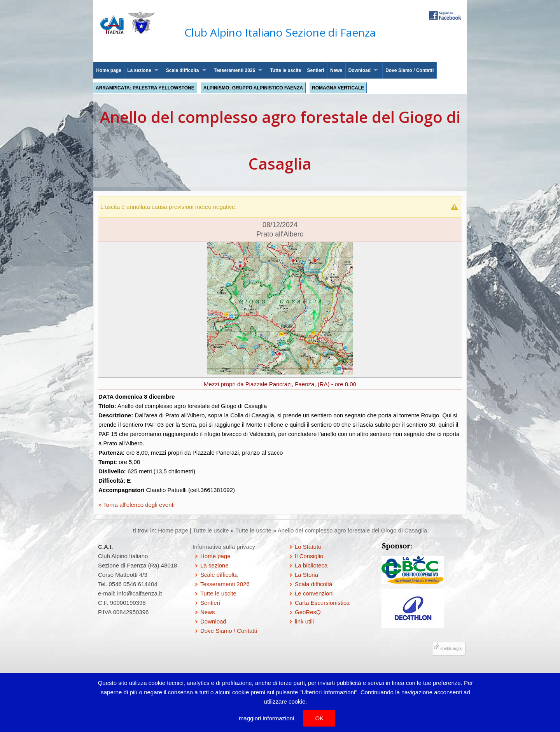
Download (360, 70)
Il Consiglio (309, 556)
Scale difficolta (183, 70)
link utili (304, 621)
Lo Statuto (308, 547)
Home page (109, 70)
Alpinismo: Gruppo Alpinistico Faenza (253, 88)
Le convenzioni (314, 593)
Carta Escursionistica (322, 603)
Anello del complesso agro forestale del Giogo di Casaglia (352, 530)
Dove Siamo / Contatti (409, 70)
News (336, 70)
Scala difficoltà (313, 584)
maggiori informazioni (267, 718)
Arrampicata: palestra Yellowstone (145, 88)
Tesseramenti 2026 (235, 70)
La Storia (306, 575)
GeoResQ (308, 612)
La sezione (139, 70)
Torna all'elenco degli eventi (138, 505)
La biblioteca (311, 565)
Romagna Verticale (338, 88)
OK (319, 718)
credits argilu (451, 649)
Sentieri (316, 70)
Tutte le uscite (285, 70)
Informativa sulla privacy (224, 547)
